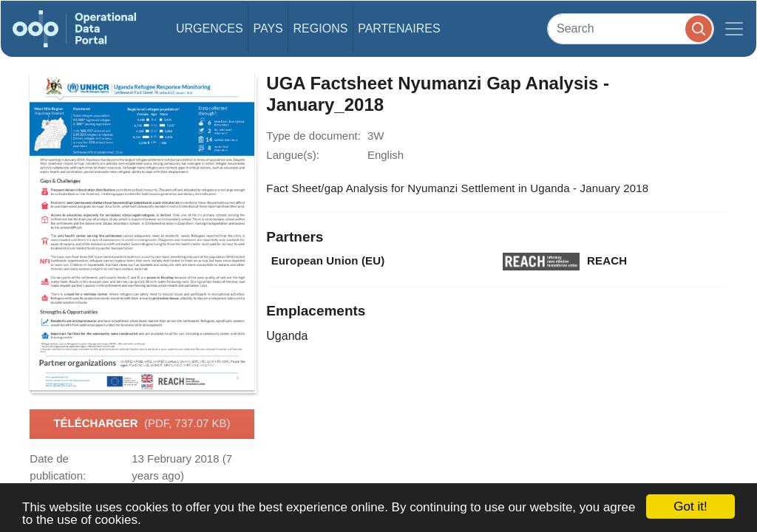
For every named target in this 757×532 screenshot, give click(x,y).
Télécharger (142, 424)
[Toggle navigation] (734, 29)
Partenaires (399, 28)
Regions (321, 28)
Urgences (210, 28)
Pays (268, 28)
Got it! (690, 507)
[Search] (631, 28)
